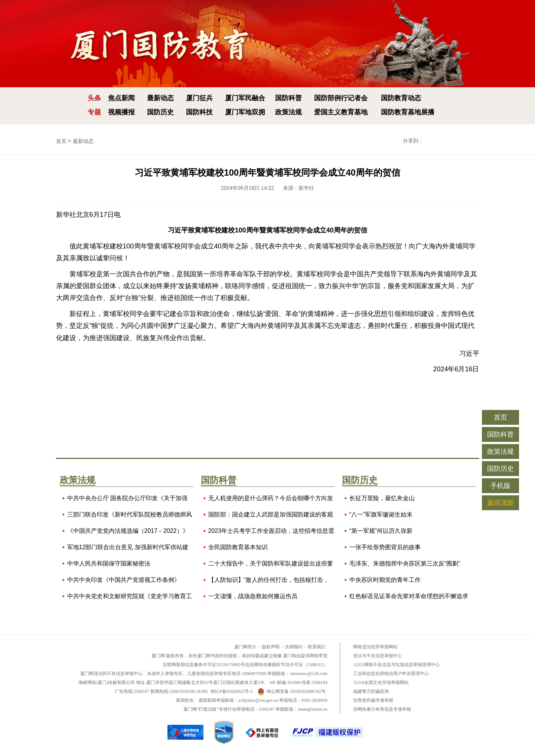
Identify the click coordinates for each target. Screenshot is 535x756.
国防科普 (288, 98)
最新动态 (160, 98)
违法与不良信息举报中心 (378, 656)
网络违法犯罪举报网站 (375, 647)
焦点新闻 (121, 98)
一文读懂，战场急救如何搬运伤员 (253, 596)
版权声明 (271, 647)
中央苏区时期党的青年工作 (385, 580)
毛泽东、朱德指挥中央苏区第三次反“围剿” (405, 564)
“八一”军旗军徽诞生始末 (381, 515)
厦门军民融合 (245, 98)
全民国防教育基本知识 (238, 547)
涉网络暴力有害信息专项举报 (382, 709)
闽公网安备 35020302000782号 (291, 691)
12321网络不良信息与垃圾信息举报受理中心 (397, 665)
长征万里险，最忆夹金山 (382, 498)
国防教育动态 (401, 98)
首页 (61, 141)
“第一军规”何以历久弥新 (381, 531)
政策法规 (288, 112)
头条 (94, 98)
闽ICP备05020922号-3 (231, 691)
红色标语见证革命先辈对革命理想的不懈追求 (409, 596)
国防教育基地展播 (408, 112)
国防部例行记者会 (341, 98)
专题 (94, 112)
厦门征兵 (199, 98)
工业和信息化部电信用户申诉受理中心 (391, 674)
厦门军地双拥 (245, 112)
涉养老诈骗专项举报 (373, 700)
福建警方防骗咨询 (371, 691)
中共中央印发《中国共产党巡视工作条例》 (124, 580)
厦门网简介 (245, 647)
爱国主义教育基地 (341, 112)
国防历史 (160, 112)
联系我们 (317, 647)
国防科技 (199, 112)
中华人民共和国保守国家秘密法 (109, 564)
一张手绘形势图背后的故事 (385, 547)
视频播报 (121, 112)
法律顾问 (294, 647)
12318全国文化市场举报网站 (381, 682)
